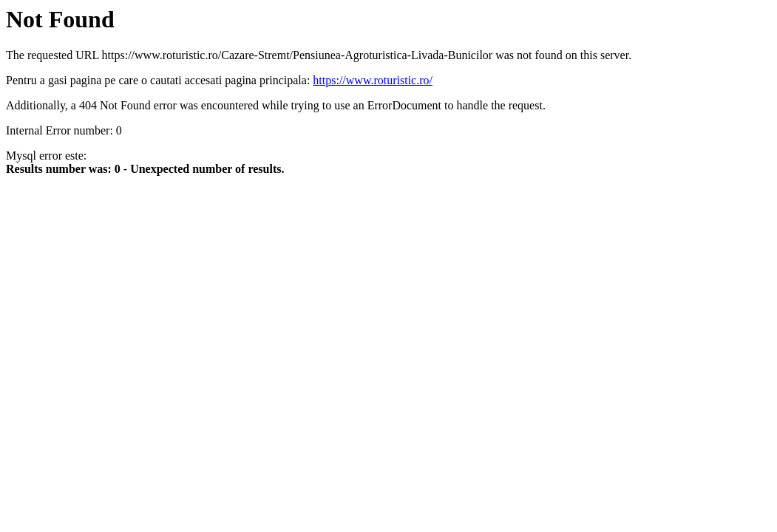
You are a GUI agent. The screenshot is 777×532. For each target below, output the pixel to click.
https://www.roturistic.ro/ (373, 80)
